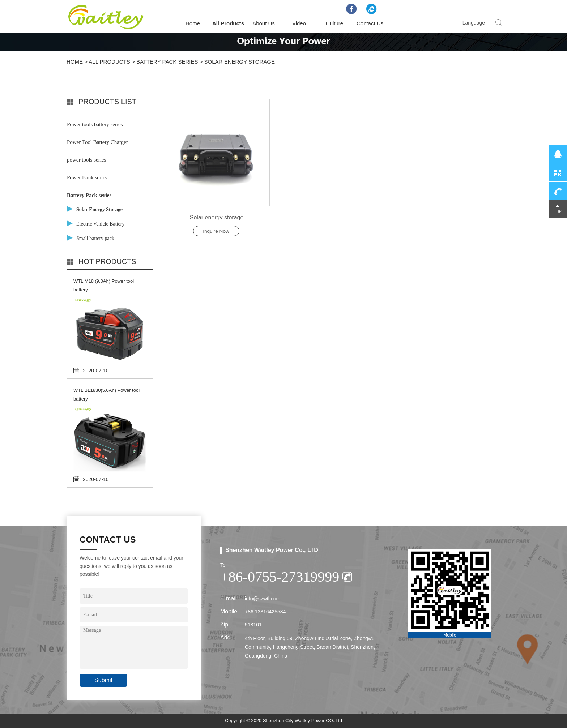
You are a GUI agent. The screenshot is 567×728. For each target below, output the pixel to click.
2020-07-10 (96, 371)
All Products (228, 23)
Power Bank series (87, 177)
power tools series (86, 160)
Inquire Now (216, 231)
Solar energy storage (217, 217)
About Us (264, 23)
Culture (334, 23)
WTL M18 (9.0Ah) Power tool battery (104, 285)
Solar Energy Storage (240, 62)
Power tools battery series (95, 124)
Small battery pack (95, 238)
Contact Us (370, 23)
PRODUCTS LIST (107, 102)
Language (474, 23)
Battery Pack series (167, 62)
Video (299, 23)
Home (193, 23)
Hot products (107, 261)
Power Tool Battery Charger (97, 142)
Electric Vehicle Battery (100, 224)
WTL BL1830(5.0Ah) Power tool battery (106, 395)
